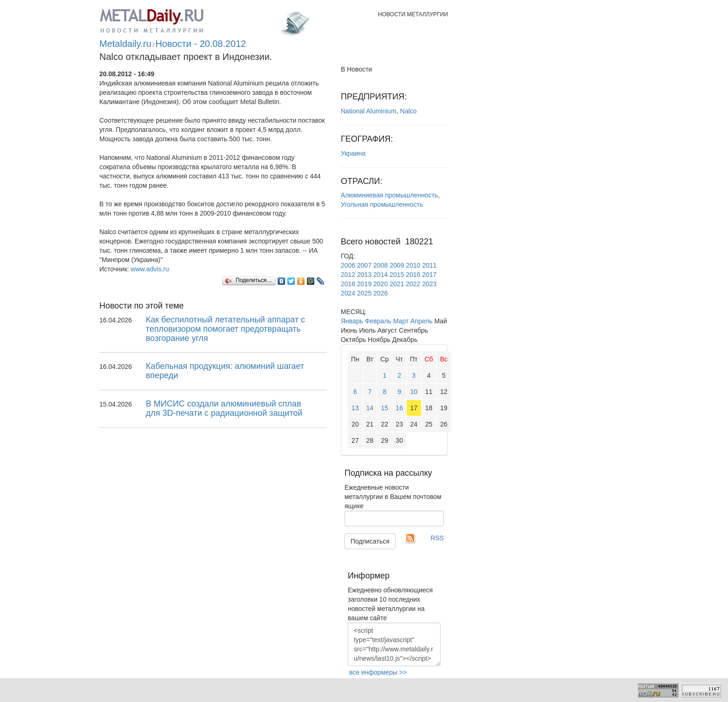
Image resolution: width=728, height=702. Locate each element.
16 (399, 408)
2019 (364, 284)
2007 (364, 265)
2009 (397, 265)
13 (355, 408)
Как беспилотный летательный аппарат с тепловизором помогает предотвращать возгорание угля (225, 329)
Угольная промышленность (382, 204)
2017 (429, 275)
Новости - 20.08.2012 (201, 44)
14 (370, 408)
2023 (429, 284)
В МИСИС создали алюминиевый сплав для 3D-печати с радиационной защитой (224, 408)
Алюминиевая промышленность (389, 195)
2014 (380, 275)
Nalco (409, 111)
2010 (413, 265)
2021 (397, 284)
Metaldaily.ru (125, 44)
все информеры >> (378, 672)
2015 (397, 275)
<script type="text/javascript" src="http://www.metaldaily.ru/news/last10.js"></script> (394, 644)
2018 (348, 284)
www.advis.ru (150, 269)
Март (401, 321)
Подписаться (370, 541)
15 (385, 408)
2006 (348, 265)
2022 (413, 284)
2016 (413, 275)
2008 (380, 265)
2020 (380, 284)
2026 (380, 293)
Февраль (378, 321)
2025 (364, 293)
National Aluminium (369, 111)
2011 (429, 265)
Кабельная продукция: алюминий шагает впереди (225, 371)
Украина (353, 153)
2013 (364, 275)
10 (414, 392)
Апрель (422, 321)
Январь (352, 321)
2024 (348, 293)
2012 (348, 275)
